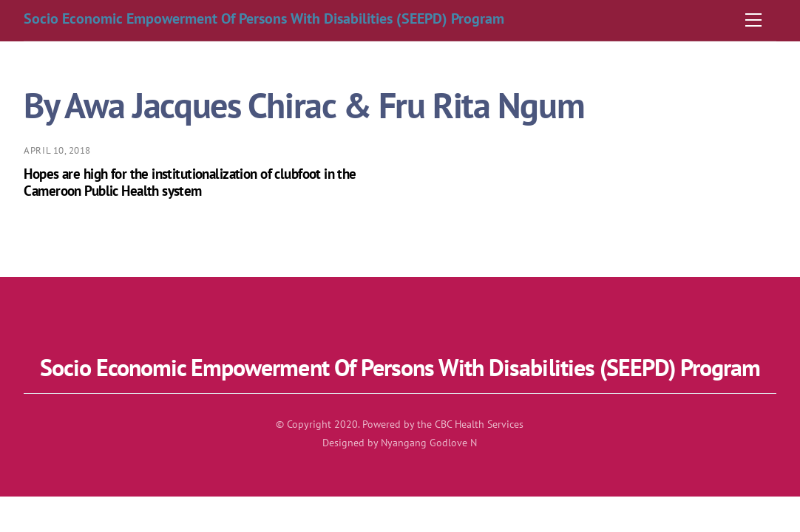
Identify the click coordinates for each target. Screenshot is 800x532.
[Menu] (753, 20)
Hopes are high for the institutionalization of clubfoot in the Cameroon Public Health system (190, 182)
